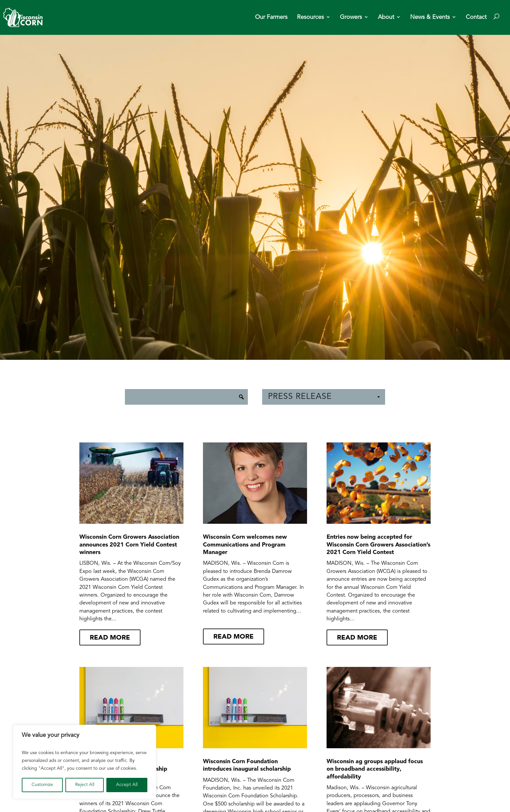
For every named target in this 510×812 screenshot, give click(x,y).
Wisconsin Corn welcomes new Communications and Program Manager (245, 545)
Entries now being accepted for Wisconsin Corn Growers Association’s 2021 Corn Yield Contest (378, 545)
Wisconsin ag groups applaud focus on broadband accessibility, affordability (375, 769)
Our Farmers (271, 17)
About (386, 17)
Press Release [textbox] (300, 397)
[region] (85, 762)
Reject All (85, 785)
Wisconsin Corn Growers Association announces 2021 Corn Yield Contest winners (129, 545)
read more (110, 638)
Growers (351, 17)
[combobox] (324, 397)
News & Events (430, 17)
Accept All (127, 785)
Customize (42, 785)
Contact (476, 17)
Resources (310, 17)
